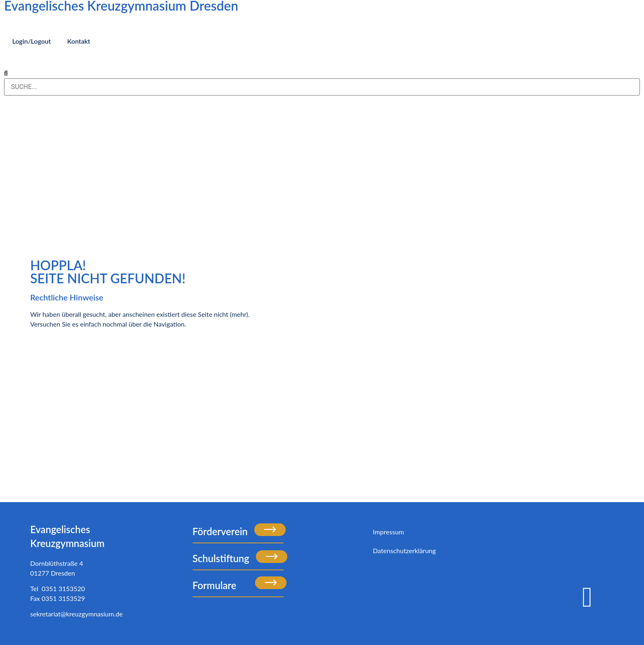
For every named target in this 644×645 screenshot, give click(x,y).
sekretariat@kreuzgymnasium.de (77, 614)
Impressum (389, 532)
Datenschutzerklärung (404, 550)
